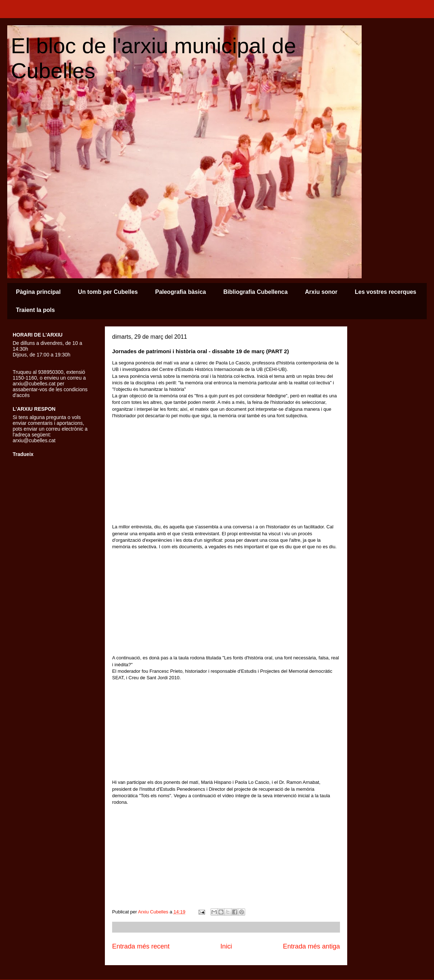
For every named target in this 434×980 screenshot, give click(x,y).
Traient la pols (35, 310)
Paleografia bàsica (181, 292)
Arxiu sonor (321, 292)
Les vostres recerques (386, 292)
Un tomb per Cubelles (108, 292)
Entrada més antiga (311, 946)
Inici (226, 946)
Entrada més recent (141, 946)
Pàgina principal (38, 292)
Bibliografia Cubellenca (255, 292)
